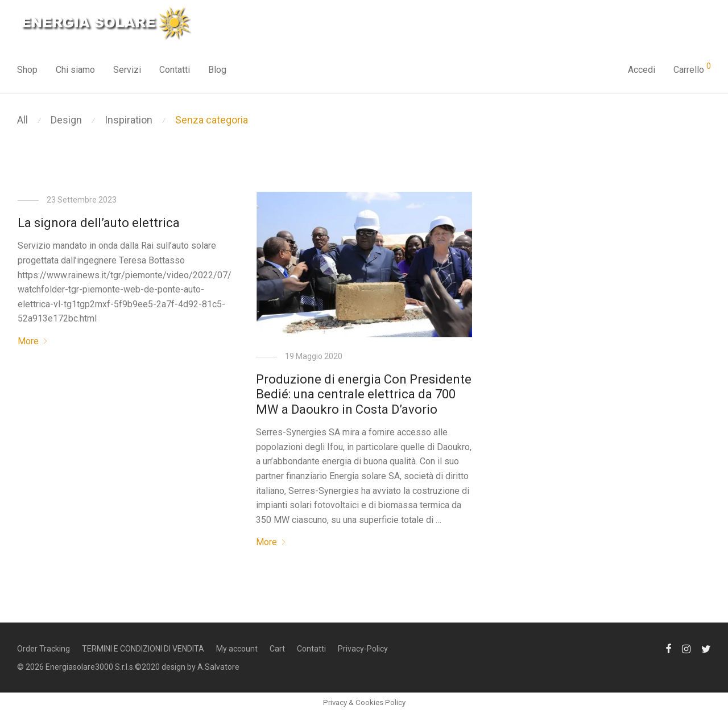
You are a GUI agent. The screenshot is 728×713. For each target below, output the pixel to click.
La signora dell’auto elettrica (99, 223)
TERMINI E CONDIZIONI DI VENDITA (143, 649)
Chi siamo (75, 70)
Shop (27, 70)
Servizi (127, 70)
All (22, 120)
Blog (217, 70)
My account (237, 649)
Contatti (175, 70)
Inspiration (129, 120)
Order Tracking (44, 649)
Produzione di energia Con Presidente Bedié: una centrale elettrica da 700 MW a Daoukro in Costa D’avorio (364, 394)
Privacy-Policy (363, 649)
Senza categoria (212, 120)
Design (66, 120)
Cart (277, 649)
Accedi (642, 70)
